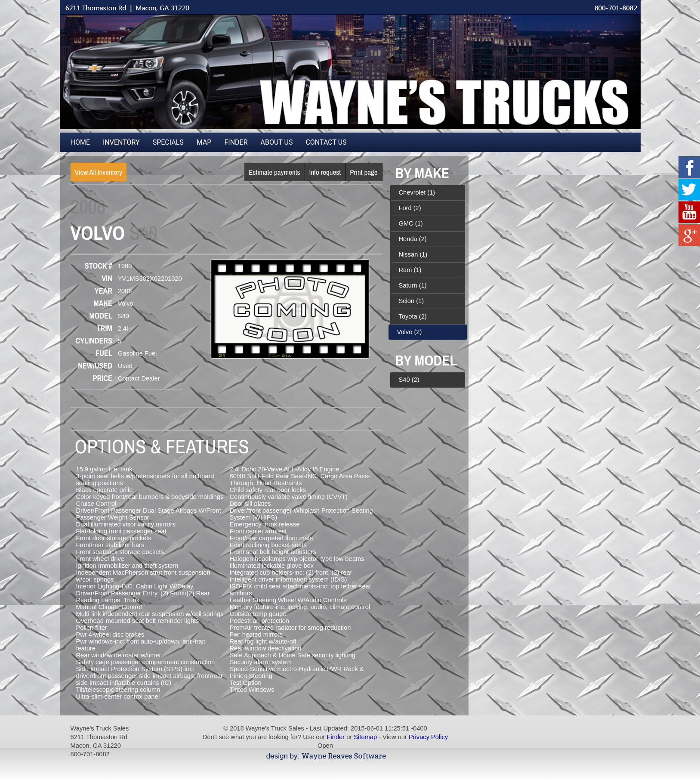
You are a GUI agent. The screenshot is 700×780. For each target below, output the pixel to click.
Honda (413, 239)
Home (80, 142)
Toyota (413, 316)
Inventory (121, 142)
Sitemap (365, 737)
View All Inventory (99, 172)
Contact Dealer (139, 378)
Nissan (413, 254)
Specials (168, 142)
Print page (364, 172)
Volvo (410, 332)
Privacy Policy (428, 737)
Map (204, 142)
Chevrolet (417, 192)
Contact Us (326, 142)
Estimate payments (274, 172)
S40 (409, 380)
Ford (410, 208)
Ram (410, 270)
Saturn (413, 285)
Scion (412, 301)
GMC (411, 223)
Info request (325, 172)
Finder (236, 142)
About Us (277, 142)
